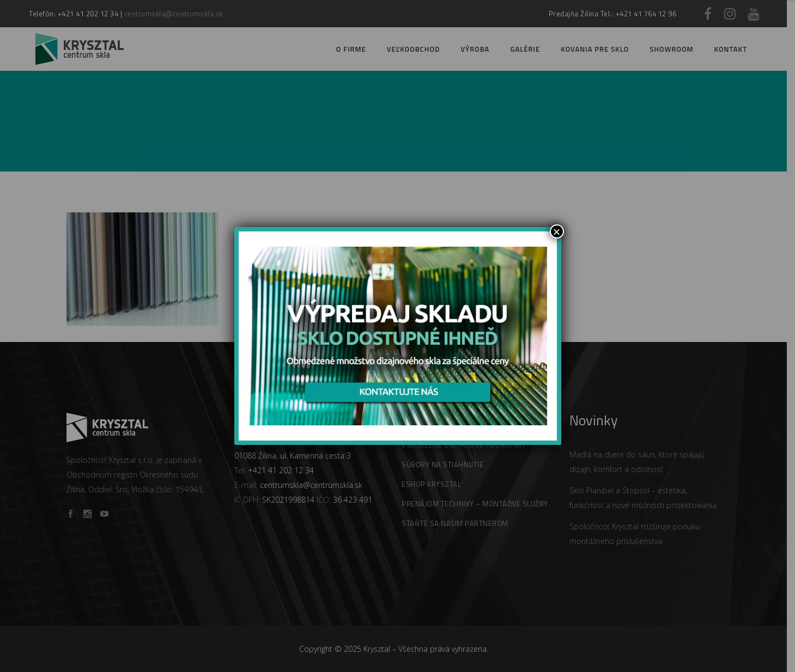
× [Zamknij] (556, 231)
